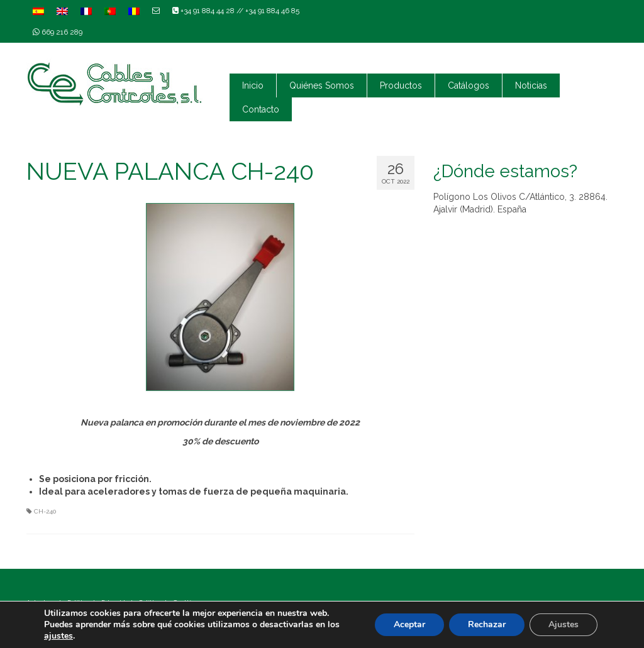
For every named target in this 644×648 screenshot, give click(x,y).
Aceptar (409, 624)
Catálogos (469, 85)
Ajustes (563, 624)
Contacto (261, 109)
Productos (401, 85)
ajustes (58, 636)
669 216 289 (58, 32)
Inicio (253, 85)
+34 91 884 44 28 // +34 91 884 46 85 (236, 11)
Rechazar (487, 624)
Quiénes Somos (322, 85)
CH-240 (45, 511)
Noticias (531, 85)
